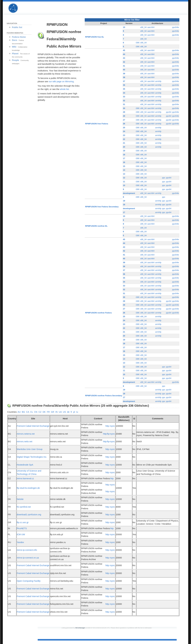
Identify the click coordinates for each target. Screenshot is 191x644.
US (64, 412)
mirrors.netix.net (24, 442)
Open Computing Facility (29, 581)
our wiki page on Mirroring (61, 81)
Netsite (20, 499)
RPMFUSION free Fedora (97, 124)
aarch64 (151, 27)
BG (23, 412)
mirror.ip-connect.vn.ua (28, 558)
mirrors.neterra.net (26, 434)
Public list (17, 27)
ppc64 (169, 112)
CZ (40, 412)
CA (28, 412)
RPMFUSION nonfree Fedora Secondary (104, 396)
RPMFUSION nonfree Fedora (98, 313)
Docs (15, 40)
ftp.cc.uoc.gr (23, 522)
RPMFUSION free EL (95, 37)
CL (32, 412)
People (15, 60)
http (107, 426)
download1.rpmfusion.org (29, 515)
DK (44, 412)
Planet (15, 54)
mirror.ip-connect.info (27, 550)
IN (56, 412)
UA (60, 412)
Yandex (20, 542)
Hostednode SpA (25, 465)
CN (36, 412)
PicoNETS (22, 528)
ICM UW (21, 534)
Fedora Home (19, 37)
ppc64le (176, 27)
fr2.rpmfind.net (24, 507)
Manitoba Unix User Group (30, 449)
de (68, 412)
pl (74, 412)
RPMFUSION (16, 8)
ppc (164, 178)
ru (77, 412)
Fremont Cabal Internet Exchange (33, 426)
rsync (112, 426)
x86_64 (143, 27)
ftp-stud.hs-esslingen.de (28, 488)
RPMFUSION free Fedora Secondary (102, 207)
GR (53, 412)
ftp (108, 434)
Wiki (14, 47)
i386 (138, 43)
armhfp (158, 81)
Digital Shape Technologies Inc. (32, 457)
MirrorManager (80, 628)
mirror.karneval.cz (25, 478)
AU (19, 412)
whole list (64, 89)
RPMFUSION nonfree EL (96, 226)
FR (48, 412)
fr (71, 412)
